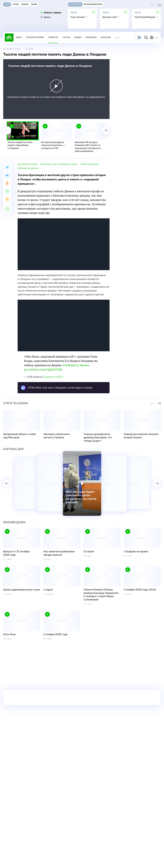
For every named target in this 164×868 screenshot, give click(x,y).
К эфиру (46, 17)
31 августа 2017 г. (53, 377)
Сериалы (106, 37)
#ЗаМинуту (71, 365)
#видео (85, 365)
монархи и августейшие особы (59, 164)
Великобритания (27, 164)
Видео (78, 37)
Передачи (91, 37)
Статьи (66, 37)
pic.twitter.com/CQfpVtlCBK (43, 370)
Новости (53, 37)
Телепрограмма (35, 37)
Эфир (19, 37)
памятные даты (90, 164)
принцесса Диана (28, 168)
